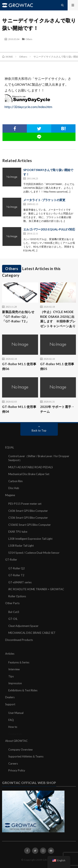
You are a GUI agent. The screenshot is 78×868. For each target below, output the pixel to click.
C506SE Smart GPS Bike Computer (30, 525)
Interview (14, 669)
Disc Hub (14, 488)
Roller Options (17, 596)
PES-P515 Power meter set (25, 504)
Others (29, 39)
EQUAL (10, 447)
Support (10, 704)
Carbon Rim (15, 481)
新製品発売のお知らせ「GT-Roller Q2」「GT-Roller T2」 (18, 316)
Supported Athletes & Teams (26, 756)
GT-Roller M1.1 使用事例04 (19, 409)
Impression (15, 683)
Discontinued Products (19, 640)
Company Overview (20, 750)
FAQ (11, 720)
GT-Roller (11, 560)
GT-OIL (13, 619)
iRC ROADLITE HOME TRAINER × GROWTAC (36, 589)
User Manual (16, 713)
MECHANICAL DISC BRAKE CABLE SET (32, 633)
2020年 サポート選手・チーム (57, 409)
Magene (10, 495)
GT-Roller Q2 (17, 568)
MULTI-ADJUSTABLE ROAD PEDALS (31, 467)
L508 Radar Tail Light (21, 546)
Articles (10, 654)
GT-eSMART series (20, 582)
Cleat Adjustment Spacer (23, 626)
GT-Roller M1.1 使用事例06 (19, 366)
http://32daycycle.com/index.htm (28, 107)
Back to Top (39, 430)
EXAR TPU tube (18, 532)
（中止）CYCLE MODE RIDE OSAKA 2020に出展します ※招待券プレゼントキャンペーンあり (58, 319)
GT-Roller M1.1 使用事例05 (57, 366)
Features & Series (19, 662)
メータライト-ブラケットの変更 (44, 200)
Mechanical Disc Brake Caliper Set (29, 474)
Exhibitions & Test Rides (23, 690)
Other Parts (12, 603)
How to (13, 727)
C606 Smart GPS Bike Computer (28, 511)
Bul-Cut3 (14, 612)
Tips (11, 676)
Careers (13, 764)
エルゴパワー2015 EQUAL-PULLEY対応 (49, 229)
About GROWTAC (16, 741)
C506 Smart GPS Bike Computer (28, 518)
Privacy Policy (17, 770)
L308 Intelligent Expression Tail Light (30, 539)
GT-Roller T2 (16, 575)
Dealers (10, 697)
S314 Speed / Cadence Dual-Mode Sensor (34, 553)
